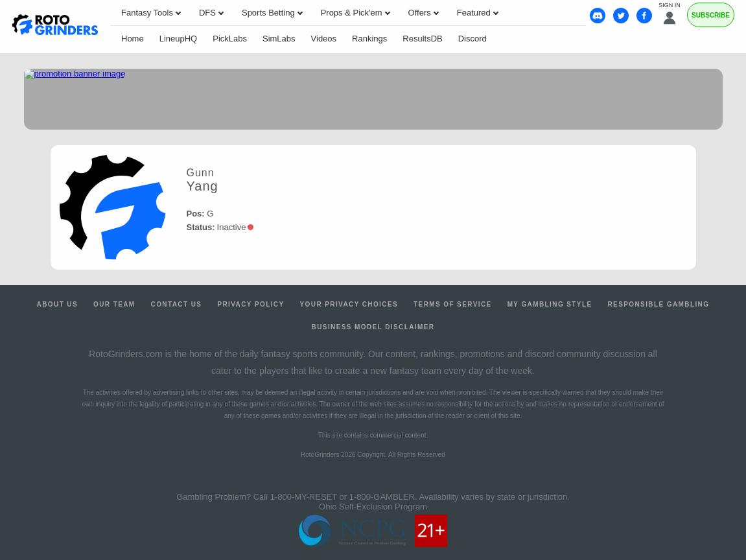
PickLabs (230, 39)
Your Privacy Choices (349, 304)
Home (133, 39)
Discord (472, 39)
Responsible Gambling (658, 304)
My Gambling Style (550, 304)
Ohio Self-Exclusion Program (373, 507)
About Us (57, 304)
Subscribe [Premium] (711, 15)
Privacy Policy (251, 304)
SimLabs (279, 39)
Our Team (114, 304)
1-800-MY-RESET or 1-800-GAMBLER (343, 497)
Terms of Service (453, 304)
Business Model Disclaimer (373, 327)
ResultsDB (422, 39)
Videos (324, 39)
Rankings (369, 39)
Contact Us (177, 304)
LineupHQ (179, 39)
